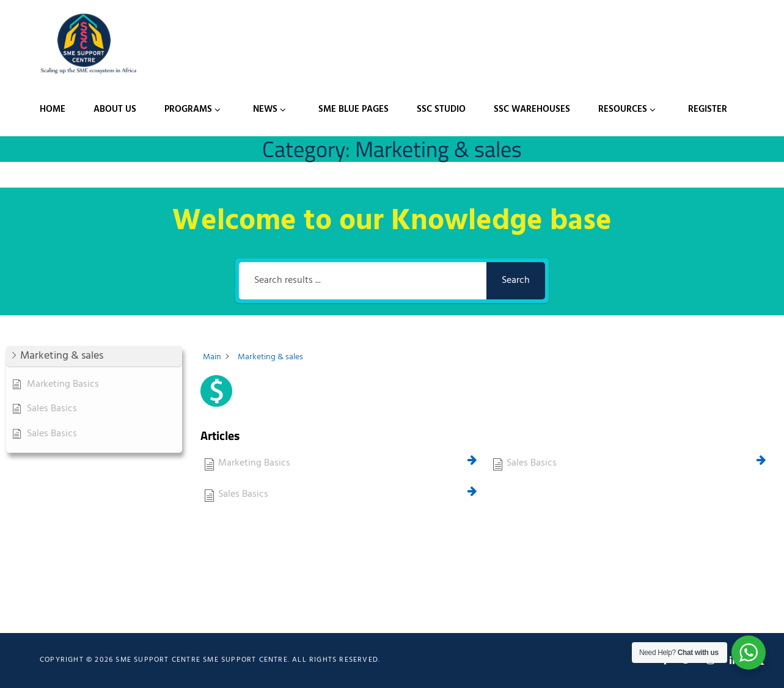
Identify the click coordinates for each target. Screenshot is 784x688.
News (265, 109)
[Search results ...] (363, 281)
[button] (94, 357)
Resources (623, 109)
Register (708, 109)
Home (53, 109)
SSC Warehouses (532, 109)
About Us (115, 109)
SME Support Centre (245, 660)
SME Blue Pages (354, 109)
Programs (188, 109)
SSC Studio (441, 109)
